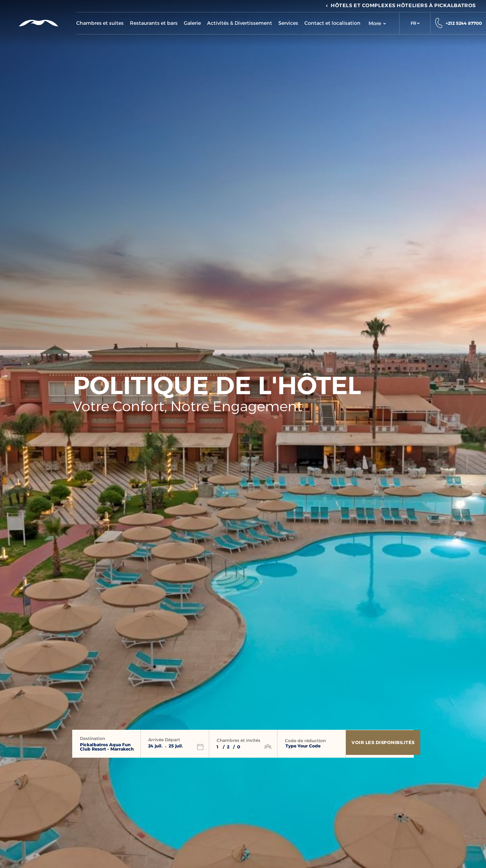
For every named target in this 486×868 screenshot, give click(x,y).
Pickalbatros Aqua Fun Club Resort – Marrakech (107, 747)
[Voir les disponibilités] (384, 744)
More (377, 23)
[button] (415, 23)
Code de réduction (305, 741)
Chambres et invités (239, 740)
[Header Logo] (38, 23)
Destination (93, 738)
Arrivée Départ (164, 740)
